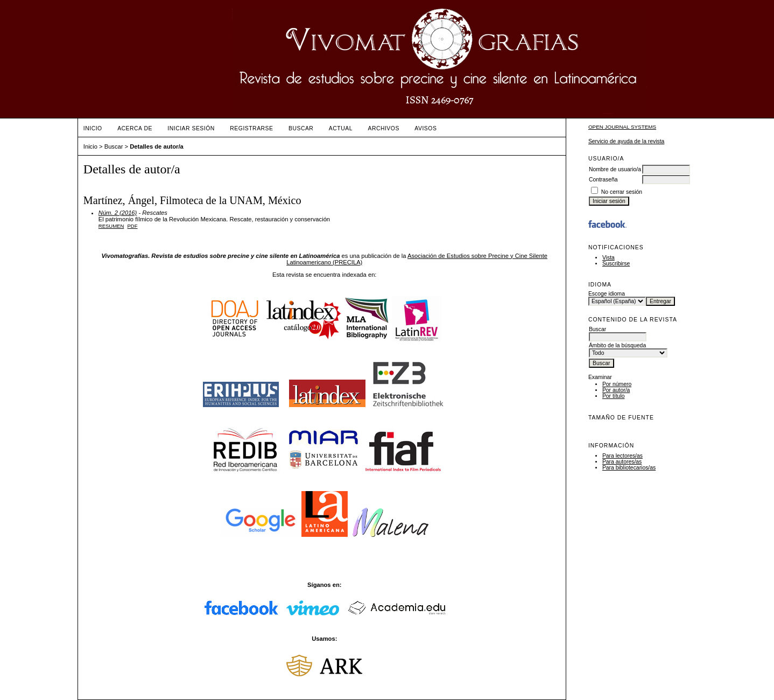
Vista (608, 258)
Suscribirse (616, 264)
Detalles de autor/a (156, 146)
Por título (614, 396)
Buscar (301, 128)
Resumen (111, 226)
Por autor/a (616, 390)
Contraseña (603, 180)
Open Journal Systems (622, 127)
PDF (133, 226)
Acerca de (135, 128)
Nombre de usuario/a (615, 169)
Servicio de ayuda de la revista (627, 141)
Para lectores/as (622, 456)
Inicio (93, 128)
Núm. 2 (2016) (118, 213)
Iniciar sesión (191, 128)
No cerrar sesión (622, 192)
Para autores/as (622, 462)
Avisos (425, 128)
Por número (617, 384)
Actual (341, 128)
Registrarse (251, 128)
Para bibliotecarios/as (629, 468)
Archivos (383, 128)
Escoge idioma (607, 294)
